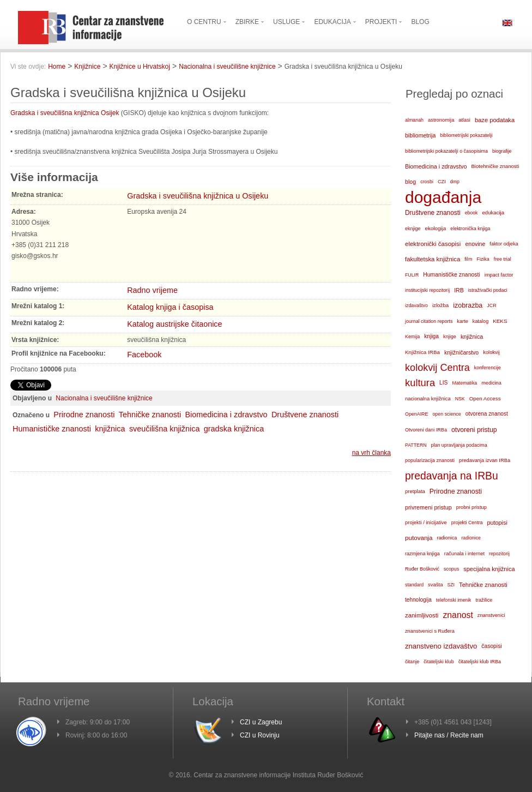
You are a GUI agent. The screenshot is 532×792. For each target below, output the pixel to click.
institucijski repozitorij (427, 290)
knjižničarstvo (461, 352)
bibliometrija (420, 135)
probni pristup (471, 507)
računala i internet (464, 554)
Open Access (485, 398)
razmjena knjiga (422, 554)
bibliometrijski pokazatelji (466, 135)
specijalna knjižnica (489, 569)
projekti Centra (467, 523)
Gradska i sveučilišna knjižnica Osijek (65, 113)
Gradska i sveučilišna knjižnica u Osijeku (198, 196)
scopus (451, 569)
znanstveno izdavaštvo (441, 646)
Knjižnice (87, 67)
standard (414, 585)
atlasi (464, 120)
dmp (455, 182)
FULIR (412, 275)
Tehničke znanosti (150, 415)
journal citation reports (429, 321)
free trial (503, 259)
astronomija (441, 120)
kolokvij (491, 352)
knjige (450, 337)
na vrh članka (371, 453)
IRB (459, 290)
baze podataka (495, 120)
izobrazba (468, 305)
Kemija (412, 337)
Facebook (144, 355)
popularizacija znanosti (430, 460)
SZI (451, 585)
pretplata (415, 491)
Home (57, 67)
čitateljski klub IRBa (480, 662)
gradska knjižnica (234, 429)
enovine (475, 244)
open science (446, 414)
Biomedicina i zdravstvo (226, 415)
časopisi (491, 646)
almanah (414, 120)
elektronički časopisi (433, 244)
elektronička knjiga (470, 229)
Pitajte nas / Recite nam (449, 735)
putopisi (497, 523)
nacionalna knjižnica (428, 399)
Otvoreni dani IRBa (426, 430)
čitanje (412, 662)
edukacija (494, 212)
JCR (491, 305)
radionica (447, 538)
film (468, 259)
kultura (420, 383)
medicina (491, 383)
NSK (460, 399)
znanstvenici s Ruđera (430, 631)
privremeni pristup (428, 507)
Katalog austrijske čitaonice (174, 324)
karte (463, 321)
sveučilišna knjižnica (165, 429)
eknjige (413, 229)
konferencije (488, 368)
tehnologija (418, 600)
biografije (502, 151)
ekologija (436, 228)
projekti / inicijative (426, 522)
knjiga (431, 336)
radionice (471, 538)
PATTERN (416, 445)
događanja (443, 197)
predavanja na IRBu (452, 476)
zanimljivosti (422, 615)
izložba (440, 305)
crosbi (427, 182)
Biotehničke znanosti (495, 166)
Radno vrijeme (152, 290)
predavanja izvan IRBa (485, 460)
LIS (443, 383)
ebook (471, 213)
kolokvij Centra (437, 368)
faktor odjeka (504, 244)
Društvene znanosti (305, 415)
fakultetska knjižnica (433, 259)
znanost (458, 615)
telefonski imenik (454, 600)
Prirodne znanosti (84, 415)
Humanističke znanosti (52, 429)
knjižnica (110, 429)
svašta (435, 584)
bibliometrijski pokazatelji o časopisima (446, 151)
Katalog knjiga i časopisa (170, 307)
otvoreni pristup (474, 430)
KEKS (500, 321)
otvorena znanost (487, 414)
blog (410, 182)
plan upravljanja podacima (459, 445)
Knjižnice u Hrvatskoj (140, 67)
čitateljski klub (439, 662)
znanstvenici (491, 615)
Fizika (483, 259)
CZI (442, 182)
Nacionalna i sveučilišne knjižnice (227, 67)
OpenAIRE (416, 414)
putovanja (419, 538)
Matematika (464, 383)
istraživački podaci (488, 290)
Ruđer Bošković (422, 569)
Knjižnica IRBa (422, 352)
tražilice (484, 600)
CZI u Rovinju (260, 735)
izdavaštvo (416, 305)
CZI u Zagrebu (261, 722)
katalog (480, 321)
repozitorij (499, 554)
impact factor (499, 275)
